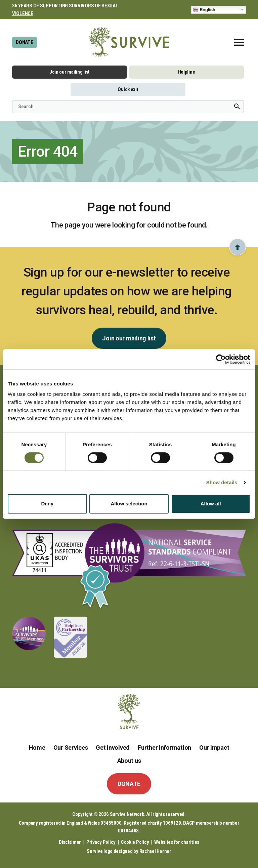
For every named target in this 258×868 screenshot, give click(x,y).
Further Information (164, 748)
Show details (222, 482)
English (204, 9)
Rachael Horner (155, 851)
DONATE (24, 42)
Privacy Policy (101, 842)
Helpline (187, 72)
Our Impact (214, 748)
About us (129, 761)
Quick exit (128, 89)
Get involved (113, 748)
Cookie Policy (135, 842)
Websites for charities (177, 842)
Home (37, 748)
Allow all (211, 504)
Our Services (71, 748)
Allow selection (129, 504)
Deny (47, 504)
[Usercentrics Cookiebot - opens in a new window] (221, 359)
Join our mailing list (70, 72)
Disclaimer (70, 842)
